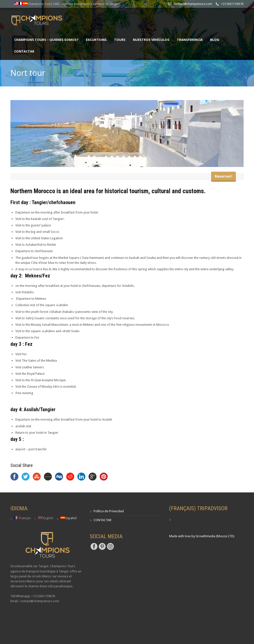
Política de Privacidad (109, 511)
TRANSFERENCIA (190, 40)
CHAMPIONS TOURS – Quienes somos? (46, 40)
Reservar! (223, 176)
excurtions (96, 40)
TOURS (120, 40)
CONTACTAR (24, 51)
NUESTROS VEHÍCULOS (151, 40)
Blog (215, 40)
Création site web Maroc (25, 626)
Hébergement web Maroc (26, 621)
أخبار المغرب (17, 616)
